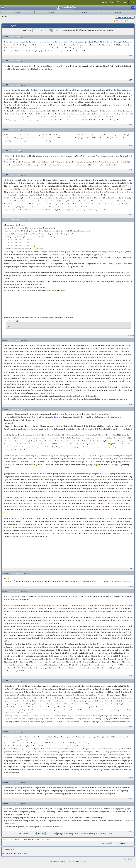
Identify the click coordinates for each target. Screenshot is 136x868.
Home (104, 2)
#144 (130, 568)
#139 (130, 146)
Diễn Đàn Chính (7, 840)
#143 (130, 404)
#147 (130, 727)
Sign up (85, 12)
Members (51, 12)
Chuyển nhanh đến (104, 843)
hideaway (6, 220)
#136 (130, 56)
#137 (130, 80)
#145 (130, 586)
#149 (130, 799)
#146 (130, 676)
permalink (24, 37)
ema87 (5, 37)
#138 (130, 125)
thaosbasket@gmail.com (54, 417)
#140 (130, 170)
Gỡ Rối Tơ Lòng (34, 840)
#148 (130, 778)
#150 (130, 832)
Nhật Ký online (46, 840)
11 (46, 30)
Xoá (132, 2)
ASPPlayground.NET (62, 861)
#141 (130, 215)
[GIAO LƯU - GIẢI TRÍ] (21, 840)
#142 (130, 335)
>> (57, 30)
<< (34, 30)
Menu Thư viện (119, 2)
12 (50, 30)
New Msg (18, 12)
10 (42, 30)
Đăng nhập (118, 12)
